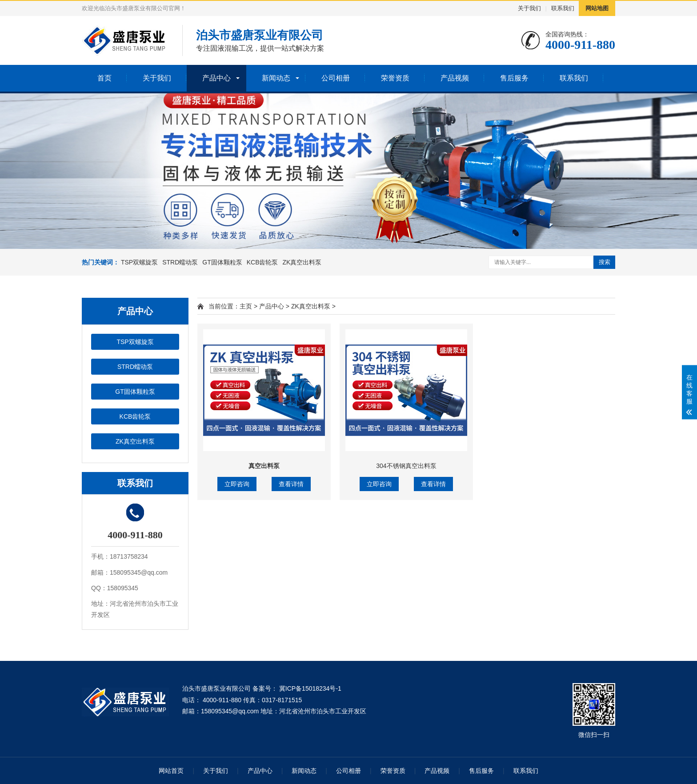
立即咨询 (237, 484)
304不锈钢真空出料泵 (406, 466)
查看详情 (291, 484)
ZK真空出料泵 (302, 262)
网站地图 (597, 8)
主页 (246, 306)
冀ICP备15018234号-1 (309, 688)
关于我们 (529, 8)
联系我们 (563, 8)
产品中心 (216, 78)
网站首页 (171, 771)
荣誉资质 (395, 78)
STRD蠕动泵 (180, 262)
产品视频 (455, 78)
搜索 (605, 262)
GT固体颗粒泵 (222, 262)
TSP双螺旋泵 (139, 262)
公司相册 (336, 78)
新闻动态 (276, 78)
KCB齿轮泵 (262, 262)
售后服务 (514, 78)
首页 (104, 78)
